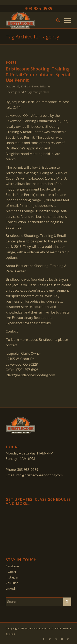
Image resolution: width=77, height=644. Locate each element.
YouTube (12, 583)
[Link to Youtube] (62, 639)
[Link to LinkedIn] (68, 639)
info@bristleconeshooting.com (39, 475)
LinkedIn (12, 588)
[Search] (56, 20)
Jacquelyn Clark (40, 92)
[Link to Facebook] (44, 639)
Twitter (11, 572)
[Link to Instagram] (56, 639)
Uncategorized (15, 92)
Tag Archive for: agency (32, 36)
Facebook (13, 566)
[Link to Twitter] (50, 639)
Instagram (13, 577)
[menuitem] (56, 20)
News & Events (41, 86)
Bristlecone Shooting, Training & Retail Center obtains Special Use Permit (38, 75)
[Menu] (66, 20)
